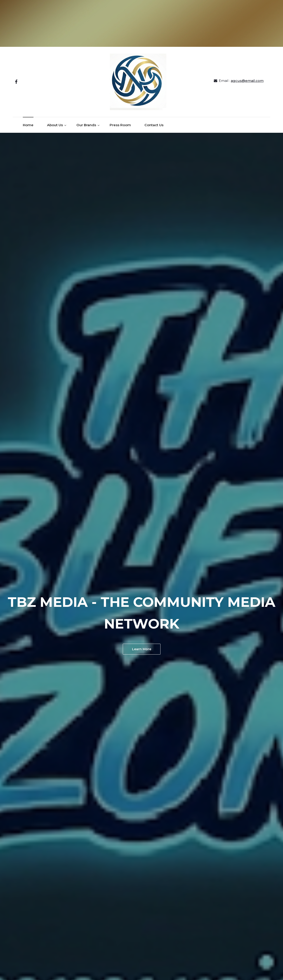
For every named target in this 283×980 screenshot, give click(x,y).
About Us (55, 125)
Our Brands (86, 125)
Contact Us (154, 125)
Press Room (120, 125)
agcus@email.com (247, 81)
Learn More (142, 649)
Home (28, 125)
